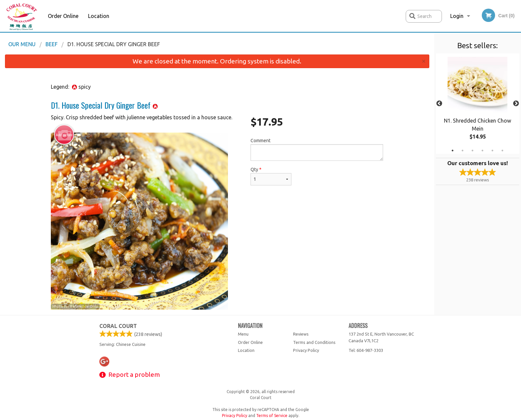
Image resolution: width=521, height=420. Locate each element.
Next (516, 104)
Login (457, 16)
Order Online (63, 16)
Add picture (64, 135)
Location (99, 16)
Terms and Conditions (314, 342)
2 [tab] (463, 151)
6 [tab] (502, 151)
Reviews (301, 334)
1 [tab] (453, 151)
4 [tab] (482, 151)
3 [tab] (472, 151)
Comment (317, 149)
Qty (271, 176)
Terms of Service (272, 416)
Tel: (366, 350)
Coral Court (118, 326)
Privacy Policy (306, 350)
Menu (243, 334)
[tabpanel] (478, 104)
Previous (439, 104)
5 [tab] (492, 151)
